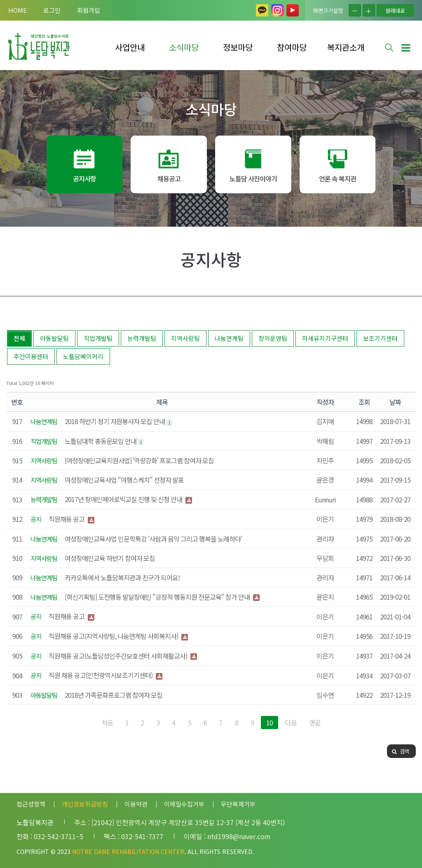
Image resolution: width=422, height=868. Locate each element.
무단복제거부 (238, 804)
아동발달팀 (54, 338)
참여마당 (292, 47)
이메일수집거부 (184, 804)
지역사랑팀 (185, 338)
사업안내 (130, 47)
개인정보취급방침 (85, 804)
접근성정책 (31, 804)
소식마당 (184, 47)
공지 (36, 519)
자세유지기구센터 (325, 338)
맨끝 (315, 723)
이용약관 (136, 804)
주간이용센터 (31, 356)
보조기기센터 (380, 338)
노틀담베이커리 (83, 356)
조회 (364, 402)
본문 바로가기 (0, 0)
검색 (400, 751)
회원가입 (89, 10)
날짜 (395, 402)
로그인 (52, 10)
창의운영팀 (273, 338)
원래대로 (395, 11)
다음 (291, 723)
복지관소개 (346, 47)
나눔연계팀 (229, 338)
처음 (107, 723)
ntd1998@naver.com (239, 836)
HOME (18, 10)
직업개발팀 (98, 338)
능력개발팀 (142, 338)
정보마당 (238, 47)
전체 (19, 338)
